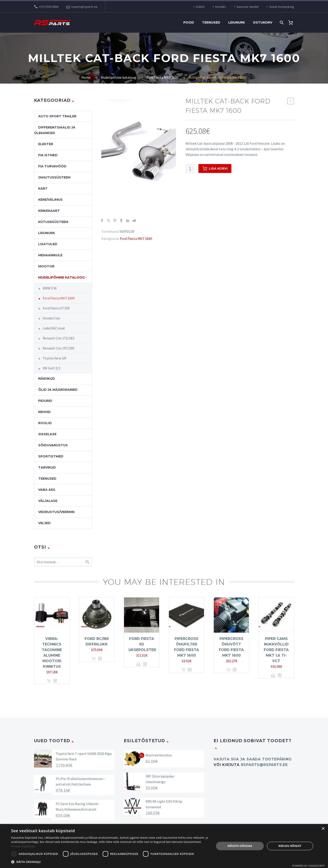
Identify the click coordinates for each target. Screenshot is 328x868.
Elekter (46, 144)
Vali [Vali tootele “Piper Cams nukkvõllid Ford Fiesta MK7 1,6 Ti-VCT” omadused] (273, 675)
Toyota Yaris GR (54, 358)
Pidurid (45, 401)
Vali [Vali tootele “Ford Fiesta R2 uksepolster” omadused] (139, 664)
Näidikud (47, 379)
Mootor (46, 266)
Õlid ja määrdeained (58, 390)
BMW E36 (50, 288)
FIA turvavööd (52, 166)
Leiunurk (237, 22)
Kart (43, 188)
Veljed (44, 523)
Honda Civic (51, 318)
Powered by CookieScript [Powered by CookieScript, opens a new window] (308, 866)
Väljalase (48, 501)
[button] (110, 862)
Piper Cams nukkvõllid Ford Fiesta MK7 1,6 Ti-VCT (276, 650)
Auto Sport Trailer (57, 116)
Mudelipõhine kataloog (61, 277)
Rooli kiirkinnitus (159, 755)
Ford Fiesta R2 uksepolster (142, 644)
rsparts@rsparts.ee (84, 7)
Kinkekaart (49, 211)
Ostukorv (263, 22)
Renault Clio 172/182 (58, 338)
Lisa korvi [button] (49, 681)
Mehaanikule (50, 255)
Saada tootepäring (282, 7)
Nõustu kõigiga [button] (240, 846)
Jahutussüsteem (54, 177)
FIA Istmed (48, 155)
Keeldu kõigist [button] (290, 846)
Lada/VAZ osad (54, 328)
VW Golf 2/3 (51, 368)
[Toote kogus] (190, 168)
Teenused (211, 22)
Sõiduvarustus (53, 445)
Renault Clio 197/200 (58, 348)
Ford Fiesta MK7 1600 (136, 239)
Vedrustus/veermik (56, 512)
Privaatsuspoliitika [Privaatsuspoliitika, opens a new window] (23, 846)
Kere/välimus (50, 200)
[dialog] (164, 846)
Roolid (45, 423)
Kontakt (221, 7)
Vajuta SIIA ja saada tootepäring (253, 759)
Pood (189, 22)
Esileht (200, 7)
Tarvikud (47, 467)
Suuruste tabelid (247, 7)
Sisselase (47, 434)
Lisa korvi (215, 168)
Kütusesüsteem (53, 222)
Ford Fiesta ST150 (56, 308)
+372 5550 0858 (49, 7)
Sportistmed (51, 456)
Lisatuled (48, 244)
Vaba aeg (47, 490)
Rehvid (44, 412)
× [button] (323, 829)
